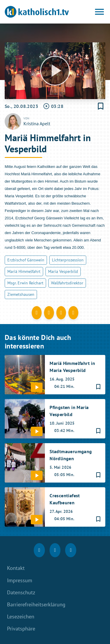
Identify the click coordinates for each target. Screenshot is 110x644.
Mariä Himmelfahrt (24, 271)
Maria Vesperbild (63, 271)
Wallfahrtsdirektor (67, 283)
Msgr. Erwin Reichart (25, 283)
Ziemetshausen (21, 294)
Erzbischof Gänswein (26, 260)
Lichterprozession (68, 260)
